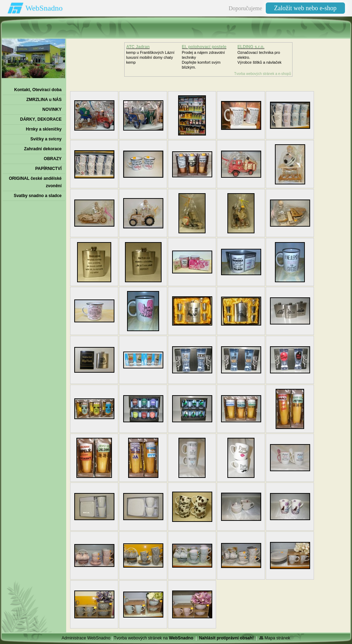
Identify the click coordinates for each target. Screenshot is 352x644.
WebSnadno (44, 8)
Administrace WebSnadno (86, 638)
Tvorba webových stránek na (153, 638)
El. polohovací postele (204, 47)
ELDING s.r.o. (251, 47)
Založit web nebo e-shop (305, 8)
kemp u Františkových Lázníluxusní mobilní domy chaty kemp (150, 57)
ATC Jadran (138, 47)
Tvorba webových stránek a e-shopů (262, 74)
